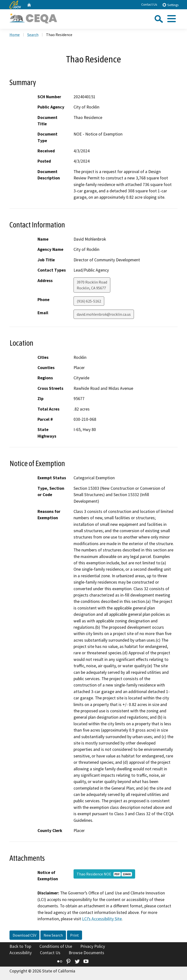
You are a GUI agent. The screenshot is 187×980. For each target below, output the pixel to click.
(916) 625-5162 (89, 301)
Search (33, 35)
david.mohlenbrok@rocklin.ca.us (104, 314)
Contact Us (149, 4)
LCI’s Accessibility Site (102, 919)
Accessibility (21, 953)
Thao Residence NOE (104, 874)
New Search (53, 935)
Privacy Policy (93, 946)
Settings (170, 5)
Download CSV (24, 935)
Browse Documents (86, 953)
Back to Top (20, 946)
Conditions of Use (56, 946)
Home (15, 35)
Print (75, 935)
